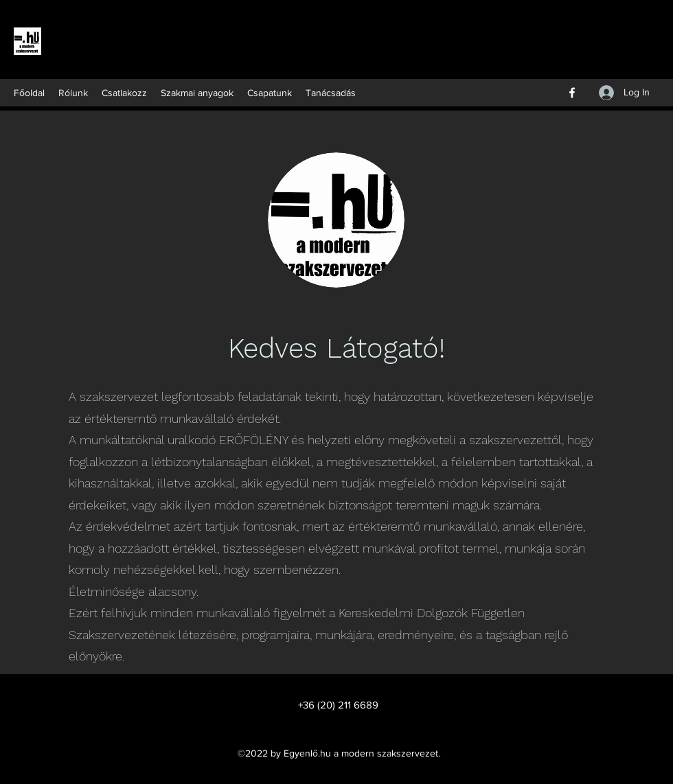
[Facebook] (572, 93)
